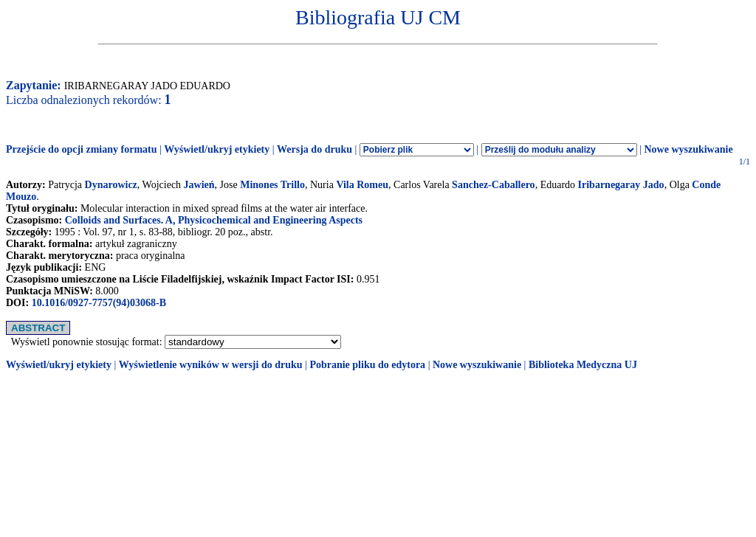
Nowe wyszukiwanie (688, 149)
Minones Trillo (272, 185)
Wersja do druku (315, 149)
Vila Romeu (362, 185)
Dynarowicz (111, 185)
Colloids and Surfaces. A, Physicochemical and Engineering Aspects (214, 220)
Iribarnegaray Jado (621, 185)
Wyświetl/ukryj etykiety (217, 149)
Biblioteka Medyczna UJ (583, 365)
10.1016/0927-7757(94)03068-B (99, 303)
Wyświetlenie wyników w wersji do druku (211, 365)
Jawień (199, 185)
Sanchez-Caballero (494, 185)
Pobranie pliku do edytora (367, 365)
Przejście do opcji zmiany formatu (82, 149)
